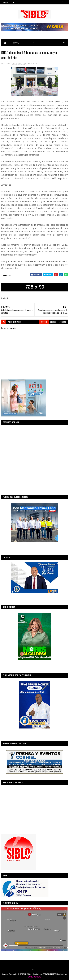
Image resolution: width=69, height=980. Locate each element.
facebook (62, 322)
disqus (53, 322)
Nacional (35, 63)
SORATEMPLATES (49, 974)
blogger (44, 322)
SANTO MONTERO (34, 977)
